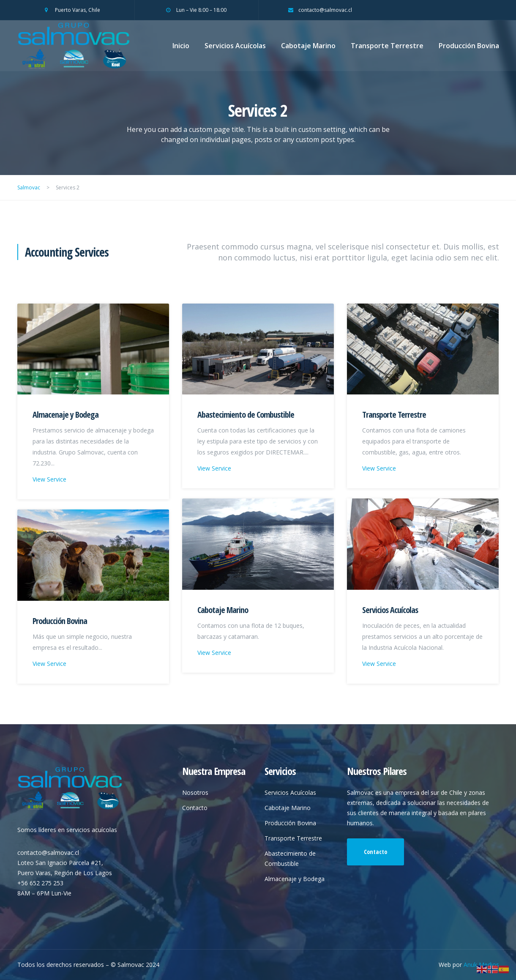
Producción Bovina (469, 46)
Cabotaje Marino (308, 46)
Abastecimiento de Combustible (246, 415)
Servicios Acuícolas (235, 46)
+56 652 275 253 (40, 883)
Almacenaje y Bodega (66, 415)
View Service (49, 479)
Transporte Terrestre (387, 46)
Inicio (181, 46)
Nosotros (195, 792)
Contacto (195, 808)
